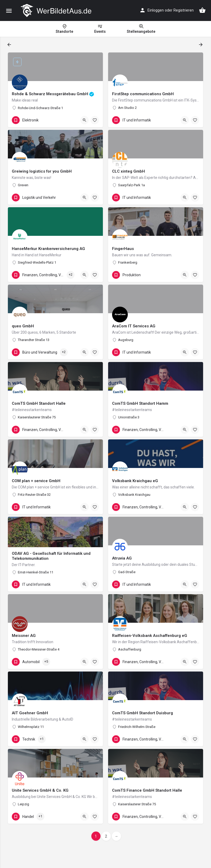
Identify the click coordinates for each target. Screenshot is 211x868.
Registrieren (184, 10)
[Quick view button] (85, 120)
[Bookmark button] (95, 120)
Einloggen (156, 10)
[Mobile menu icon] (9, 11)
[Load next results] (201, 45)
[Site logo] (57, 10)
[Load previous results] (10, 45)
